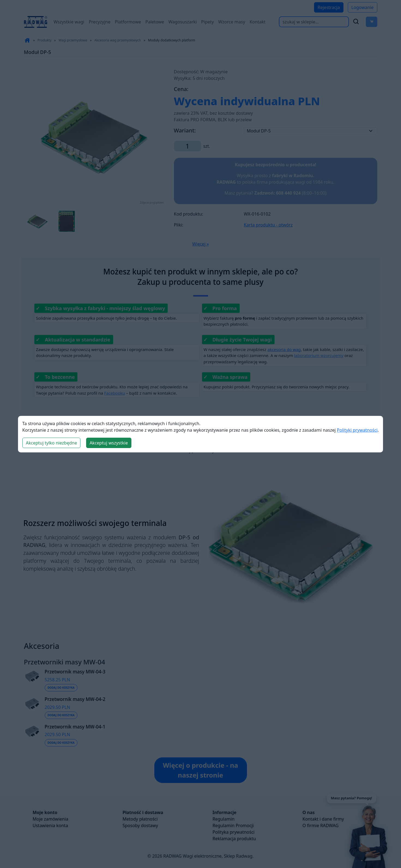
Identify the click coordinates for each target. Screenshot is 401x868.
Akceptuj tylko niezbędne (52, 443)
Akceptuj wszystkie (109, 443)
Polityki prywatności (357, 430)
